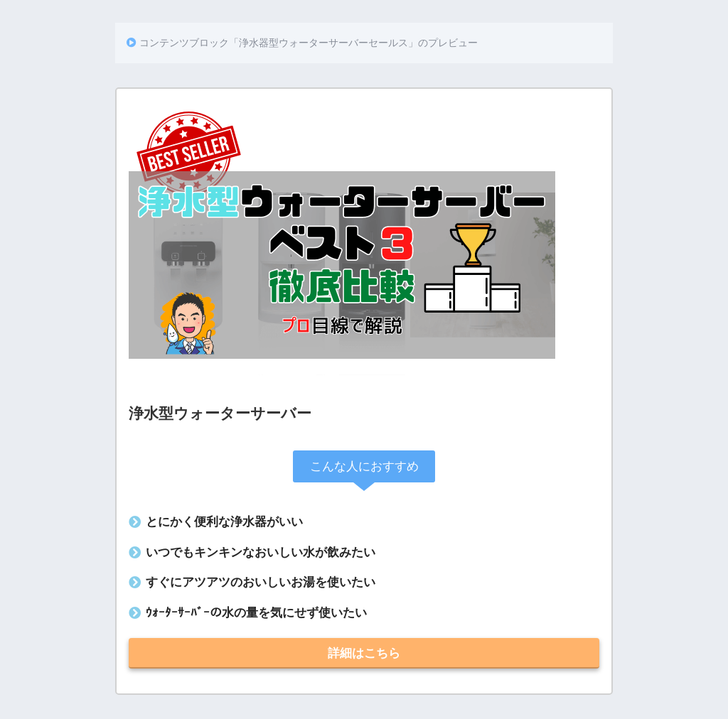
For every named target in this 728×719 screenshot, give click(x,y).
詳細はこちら (364, 653)
